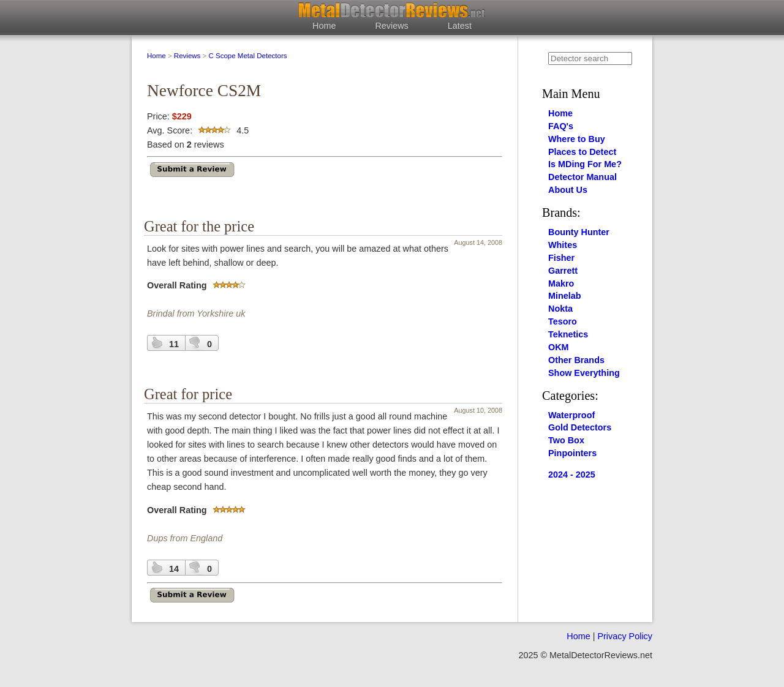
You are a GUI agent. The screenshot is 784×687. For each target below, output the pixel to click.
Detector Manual (582, 177)
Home (324, 26)
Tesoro (563, 321)
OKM (559, 347)
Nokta (560, 309)
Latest (460, 26)
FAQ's (561, 126)
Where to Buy (577, 139)
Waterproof (571, 415)
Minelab (565, 296)
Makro (561, 283)
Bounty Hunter (579, 232)
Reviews (391, 26)
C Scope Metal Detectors (247, 56)
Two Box (566, 440)
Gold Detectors (580, 427)
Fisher (561, 258)
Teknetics (568, 334)
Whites (563, 245)
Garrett (563, 271)
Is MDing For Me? (585, 164)
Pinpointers (572, 453)
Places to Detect (582, 152)
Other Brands (576, 360)
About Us (568, 190)
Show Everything (584, 373)
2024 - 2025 (572, 475)
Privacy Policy (625, 636)
